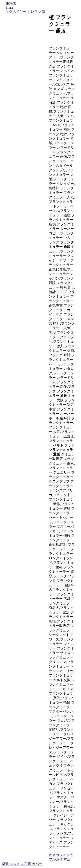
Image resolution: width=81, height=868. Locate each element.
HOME (11, 4)
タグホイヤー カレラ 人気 (25, 11)
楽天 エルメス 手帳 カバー (22, 864)
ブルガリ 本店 (60, 859)
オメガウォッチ (61, 855)
